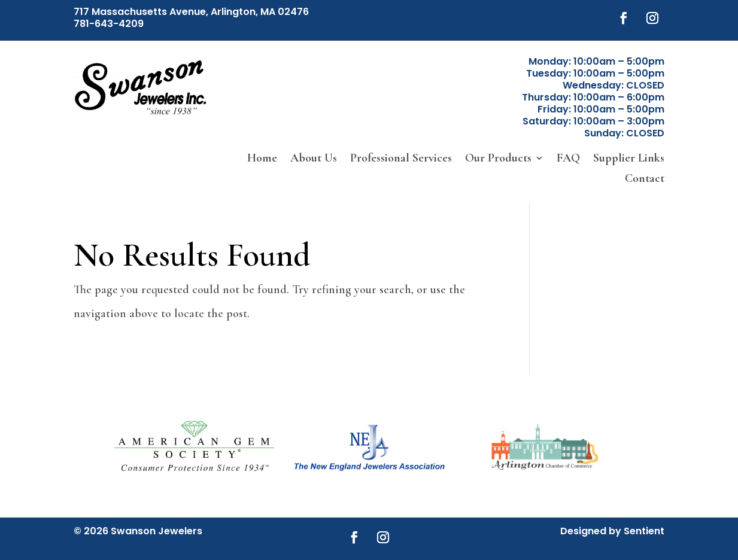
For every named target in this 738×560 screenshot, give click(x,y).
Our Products (498, 159)
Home (262, 159)
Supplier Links (629, 159)
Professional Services (401, 159)
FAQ (568, 159)
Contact (645, 179)
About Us (314, 159)
